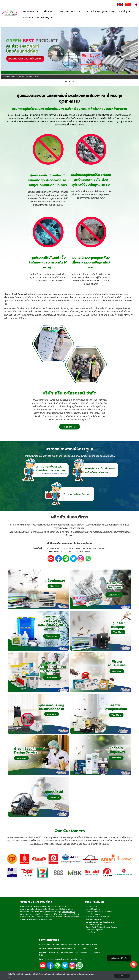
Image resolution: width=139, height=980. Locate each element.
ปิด (122, 976)
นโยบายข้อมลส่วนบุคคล (82, 974)
